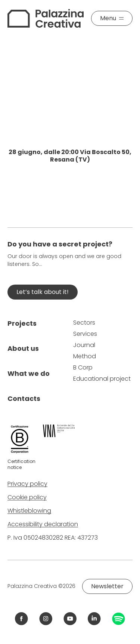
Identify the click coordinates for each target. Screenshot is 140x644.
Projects (22, 323)
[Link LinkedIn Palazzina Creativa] (94, 619)
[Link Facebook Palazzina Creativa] (21, 619)
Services (85, 334)
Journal (84, 345)
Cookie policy (27, 497)
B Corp (83, 367)
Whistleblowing (29, 511)
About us (23, 348)
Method (85, 356)
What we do (29, 373)
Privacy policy (27, 484)
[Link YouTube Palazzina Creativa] (70, 619)
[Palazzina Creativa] (46, 18)
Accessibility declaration (43, 524)
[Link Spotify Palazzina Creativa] (119, 619)
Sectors (84, 323)
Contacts (24, 398)
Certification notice (21, 464)
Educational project (102, 379)
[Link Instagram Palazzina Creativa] (46, 619)
